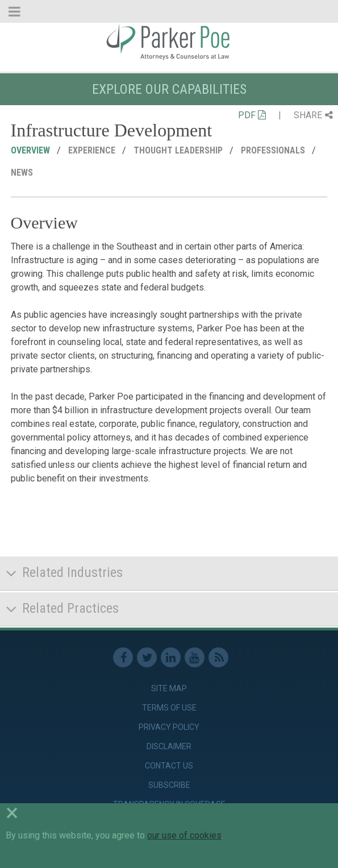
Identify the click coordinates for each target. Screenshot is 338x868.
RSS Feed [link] (218, 657)
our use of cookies (184, 835)
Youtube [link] (195, 657)
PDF (252, 115)
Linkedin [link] (171, 657)
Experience (93, 150)
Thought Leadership (179, 150)
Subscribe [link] (169, 785)
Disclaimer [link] (169, 746)
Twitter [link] (147, 657)
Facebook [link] (123, 657)
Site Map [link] (169, 688)
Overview (32, 150)
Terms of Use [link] (169, 708)
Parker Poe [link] (169, 41)
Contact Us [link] (169, 766)
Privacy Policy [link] (169, 727)
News (23, 173)
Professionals (274, 150)
